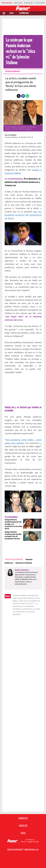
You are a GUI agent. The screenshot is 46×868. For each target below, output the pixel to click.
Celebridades (24, 13)
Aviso (23, 833)
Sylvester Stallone (24, 563)
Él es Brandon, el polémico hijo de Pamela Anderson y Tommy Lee (23, 182)
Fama (12, 13)
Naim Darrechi (40, 3)
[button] (19, 96)
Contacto (23, 826)
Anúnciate (23, 818)
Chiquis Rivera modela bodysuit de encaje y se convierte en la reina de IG (13, 524)
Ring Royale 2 (29, 3)
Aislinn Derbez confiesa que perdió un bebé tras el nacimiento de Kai (13, 535)
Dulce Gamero (11, 135)
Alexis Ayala (18, 3)
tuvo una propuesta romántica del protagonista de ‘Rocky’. (23, 215)
